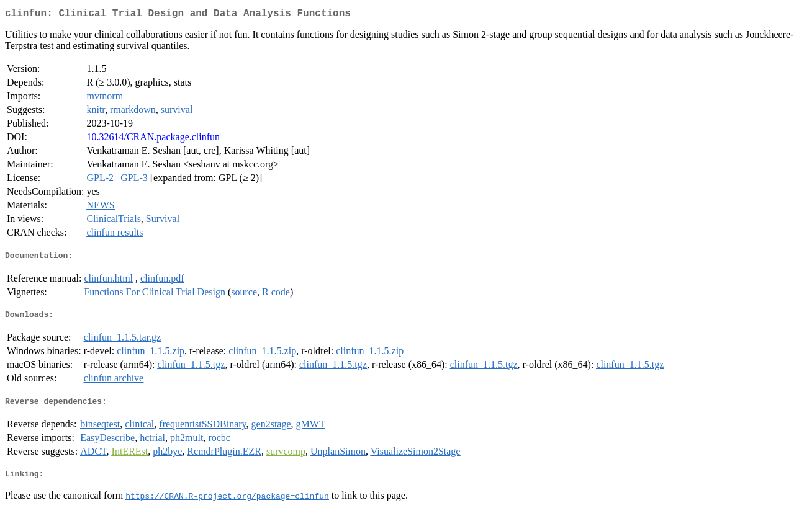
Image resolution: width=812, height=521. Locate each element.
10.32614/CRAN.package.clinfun (153, 139)
